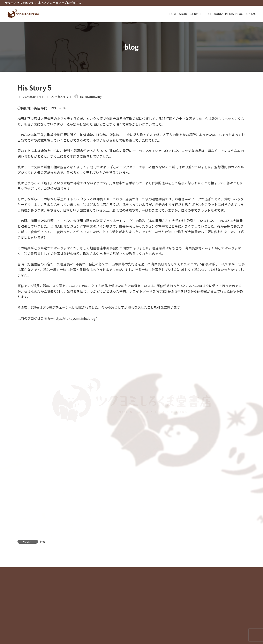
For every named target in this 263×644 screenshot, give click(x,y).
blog (43, 543)
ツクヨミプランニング (19, 3)
